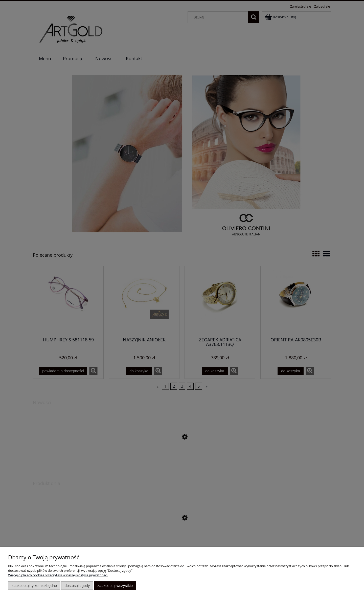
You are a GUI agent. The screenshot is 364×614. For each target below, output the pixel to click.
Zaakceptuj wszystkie (115, 586)
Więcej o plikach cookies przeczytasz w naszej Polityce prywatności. (58, 575)
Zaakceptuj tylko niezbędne (34, 586)
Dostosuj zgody (77, 586)
